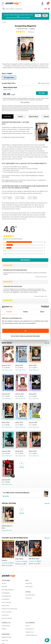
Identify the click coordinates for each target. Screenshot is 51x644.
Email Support (29, 587)
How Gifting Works (30, 595)
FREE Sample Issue (8, 526)
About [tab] (42, 312)
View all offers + (25, 102)
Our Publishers (6, 599)
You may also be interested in (15, 538)
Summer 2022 (6, 365)
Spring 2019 (19, 451)
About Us (28, 626)
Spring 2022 (19, 365)
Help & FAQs (29, 583)
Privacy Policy (5, 606)
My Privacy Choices (7, 618)
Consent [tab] (9, 312)
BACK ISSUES (7, 343)
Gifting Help (29, 598)
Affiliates (4, 629)
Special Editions (9, 503)
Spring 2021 (33, 394)
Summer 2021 (20, 394)
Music (5, 22)
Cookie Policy (5, 615)
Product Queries (6, 626)
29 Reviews (31, 32)
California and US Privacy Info (9, 609)
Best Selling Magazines (8, 590)
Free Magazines (6, 593)
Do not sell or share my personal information (25, 336)
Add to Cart (9, 370)
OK (26, 331)
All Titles (4, 583)
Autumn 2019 (33, 423)
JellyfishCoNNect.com (31, 635)
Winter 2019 (19, 423)
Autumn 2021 (6, 394)
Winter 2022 (33, 365)
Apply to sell (5, 640)
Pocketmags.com (30, 629)
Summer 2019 (6, 451)
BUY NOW (42, 93)
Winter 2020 (6, 423)
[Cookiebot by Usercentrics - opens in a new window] (41, 307)
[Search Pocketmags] (4, 9)
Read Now (6, 496)
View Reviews (25, 260)
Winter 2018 (33, 451)
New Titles (5, 587)
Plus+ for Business (7, 602)
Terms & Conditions (7, 612)
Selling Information (7, 637)
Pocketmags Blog (6, 596)
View (3, 370)
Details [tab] (25, 312)
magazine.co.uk (30, 632)
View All (47, 343)
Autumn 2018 (6, 480)
